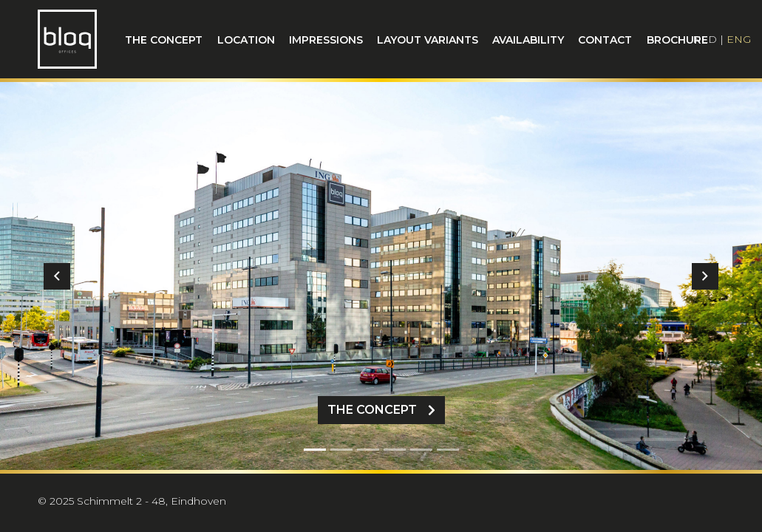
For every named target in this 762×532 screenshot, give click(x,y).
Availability (528, 40)
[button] (57, 276)
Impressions (326, 40)
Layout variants (428, 40)
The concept (164, 40)
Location (246, 40)
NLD (705, 39)
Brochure (677, 40)
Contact (605, 40)
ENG (739, 39)
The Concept (381, 410)
